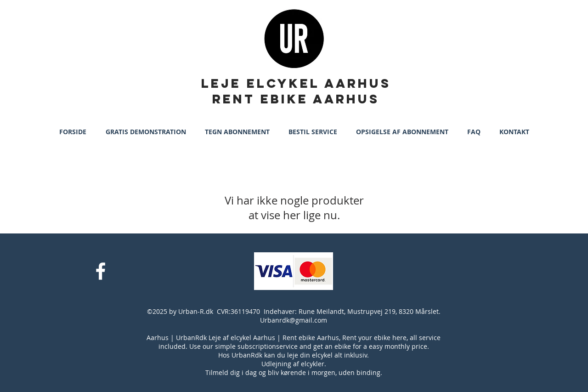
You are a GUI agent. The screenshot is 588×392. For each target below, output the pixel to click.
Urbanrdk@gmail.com (294, 320)
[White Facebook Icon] (101, 271)
